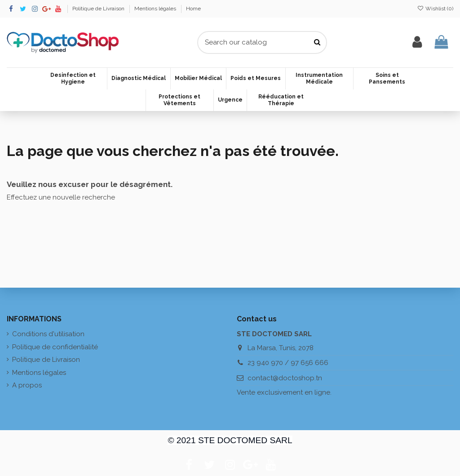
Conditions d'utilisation (48, 334)
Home (193, 9)
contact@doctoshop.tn (285, 378)
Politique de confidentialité (55, 347)
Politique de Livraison (99, 9)
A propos (27, 385)
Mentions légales (156, 9)
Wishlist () (435, 9)
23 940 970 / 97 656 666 (288, 363)
